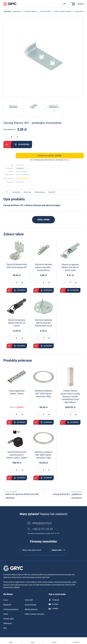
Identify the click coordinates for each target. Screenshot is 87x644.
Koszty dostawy (31, 605)
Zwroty (6, 614)
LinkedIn (54, 608)
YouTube (53, 604)
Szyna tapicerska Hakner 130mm (17, 392)
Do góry (7, 192)
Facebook (54, 600)
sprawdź (26, 175)
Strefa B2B (29, 600)
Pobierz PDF (52, 192)
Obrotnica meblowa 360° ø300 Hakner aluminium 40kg (43, 394)
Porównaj (7, 144)
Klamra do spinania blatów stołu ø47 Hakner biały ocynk (43, 323)
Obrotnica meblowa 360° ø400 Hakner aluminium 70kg (43, 455)
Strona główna (17, 11)
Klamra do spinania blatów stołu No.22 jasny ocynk (70, 267)
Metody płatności (31, 609)
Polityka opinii (9, 619)
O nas (5, 600)
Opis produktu (16, 192)
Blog (5, 628)
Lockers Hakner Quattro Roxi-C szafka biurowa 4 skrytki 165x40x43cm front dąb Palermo (70, 396)
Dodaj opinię (43, 220)
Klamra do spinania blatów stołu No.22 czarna (17, 323)
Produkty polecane (40, 192)
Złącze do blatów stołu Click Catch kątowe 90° (17, 266)
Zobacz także (27, 192)
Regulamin (7, 605)
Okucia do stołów (45, 11)
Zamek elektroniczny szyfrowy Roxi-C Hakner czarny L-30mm (17, 455)
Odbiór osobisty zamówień (35, 614)
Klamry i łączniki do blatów (63, 11)
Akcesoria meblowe (31, 11)
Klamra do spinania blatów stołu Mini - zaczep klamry (43, 267)
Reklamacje (8, 623)
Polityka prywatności (11, 609)
